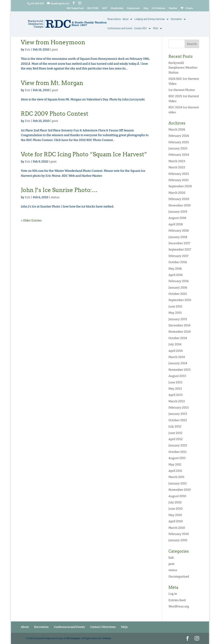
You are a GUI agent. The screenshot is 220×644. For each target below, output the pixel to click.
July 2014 (175, 344)
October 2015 (178, 294)
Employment (133, 8)
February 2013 (179, 408)
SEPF (105, 8)
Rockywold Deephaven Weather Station (183, 68)
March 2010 (177, 528)
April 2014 (176, 351)
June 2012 (175, 433)
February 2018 (179, 231)
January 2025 (178, 148)
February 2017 (178, 256)
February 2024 (179, 155)
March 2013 (177, 401)
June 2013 (175, 382)
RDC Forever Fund (75, 8)
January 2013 (178, 414)
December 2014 (179, 325)
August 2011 (177, 458)
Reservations (114, 19)
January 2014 (178, 363)
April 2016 (176, 275)
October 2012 (178, 420)
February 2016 (179, 281)
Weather (173, 8)
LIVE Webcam (158, 8)
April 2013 (176, 395)
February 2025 (179, 142)
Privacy (107, 638)
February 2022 (179, 174)
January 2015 (178, 319)
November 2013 (180, 370)
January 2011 (178, 483)
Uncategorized (179, 577)
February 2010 (179, 534)
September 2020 (180, 186)
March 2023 (177, 161)
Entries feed (177, 600)
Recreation (176, 19)
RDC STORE (93, 8)
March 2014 (177, 357)
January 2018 (178, 237)
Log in (173, 594)
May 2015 (175, 313)
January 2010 (178, 540)
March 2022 (177, 167)
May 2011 (175, 465)
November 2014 (180, 332)
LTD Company (73, 638)
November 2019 (180, 205)
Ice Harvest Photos (182, 90)
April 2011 (175, 471)
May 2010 (175, 515)
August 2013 (177, 376)
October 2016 (178, 262)
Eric (28, 50)
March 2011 (176, 477)
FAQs (156, 28)
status (55, 197)
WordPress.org (179, 606)
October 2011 (177, 452)
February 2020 (179, 199)
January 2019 (178, 212)
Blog (146, 8)
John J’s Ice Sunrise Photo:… (59, 190)
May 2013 (175, 389)
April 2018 (176, 224)
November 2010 (180, 490)
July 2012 (175, 427)
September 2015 (180, 300)
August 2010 (177, 496)
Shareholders (117, 8)
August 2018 (177, 218)
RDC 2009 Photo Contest (55, 114)
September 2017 (180, 250)
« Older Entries (31, 221)
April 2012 (176, 439)
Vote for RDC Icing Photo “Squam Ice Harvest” (84, 154)
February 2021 (179, 180)
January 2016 (178, 288)
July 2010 (175, 502)
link (171, 558)
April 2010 (176, 521)
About (125, 19)
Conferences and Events (120, 28)
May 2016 (175, 269)
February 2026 (179, 136)
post (55, 50)
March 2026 (177, 130)
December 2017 (179, 243)
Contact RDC (141, 28)
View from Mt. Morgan (52, 83)
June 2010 (176, 509)
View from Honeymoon (53, 42)
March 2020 (177, 193)
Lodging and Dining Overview (150, 19)
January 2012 (178, 445)
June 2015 (175, 307)
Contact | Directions (103, 627)
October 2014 (178, 338)
